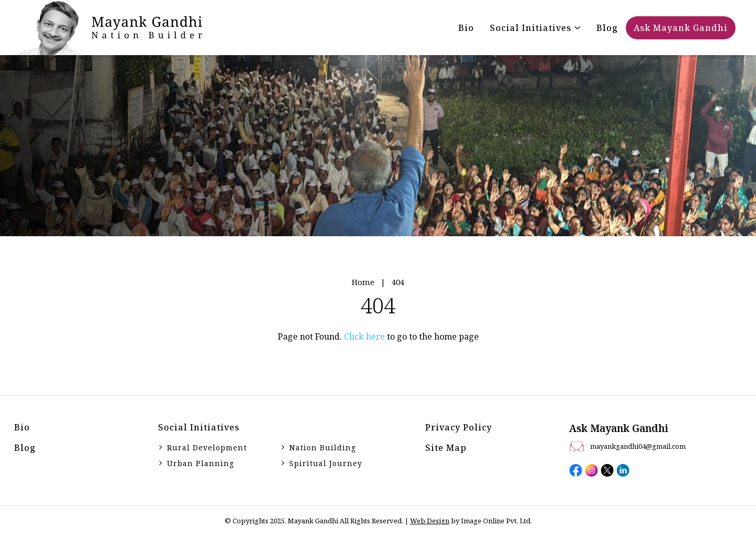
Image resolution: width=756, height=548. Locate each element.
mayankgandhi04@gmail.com (638, 446)
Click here (364, 336)
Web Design (430, 521)
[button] (535, 28)
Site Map (446, 448)
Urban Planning (201, 463)
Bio (22, 427)
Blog (25, 448)
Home (363, 282)
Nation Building (323, 447)
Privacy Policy (459, 427)
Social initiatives (199, 427)
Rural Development (207, 447)
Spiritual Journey (326, 463)
